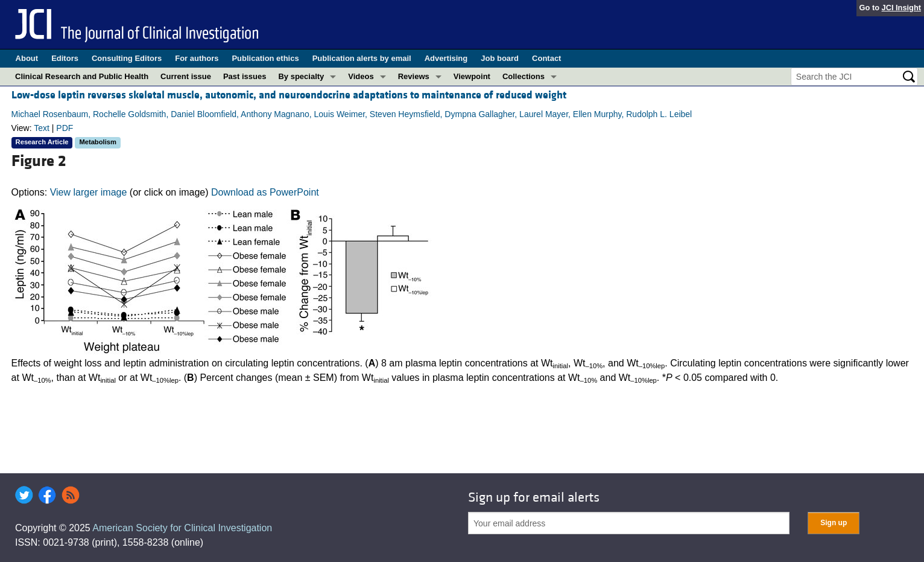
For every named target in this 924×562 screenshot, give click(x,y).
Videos (361, 76)
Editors (65, 58)
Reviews (414, 76)
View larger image (89, 192)
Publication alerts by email (362, 58)
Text (42, 128)
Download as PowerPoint (265, 192)
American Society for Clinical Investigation (182, 528)
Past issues (245, 76)
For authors (197, 58)
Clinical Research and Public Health (82, 76)
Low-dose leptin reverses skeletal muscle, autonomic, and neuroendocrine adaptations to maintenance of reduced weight (289, 95)
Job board (500, 58)
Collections (524, 76)
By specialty (301, 76)
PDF (65, 128)
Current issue (186, 76)
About (27, 58)
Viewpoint (472, 76)
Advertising (446, 58)
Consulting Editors (127, 58)
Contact (546, 58)
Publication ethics (265, 58)
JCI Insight (901, 8)
